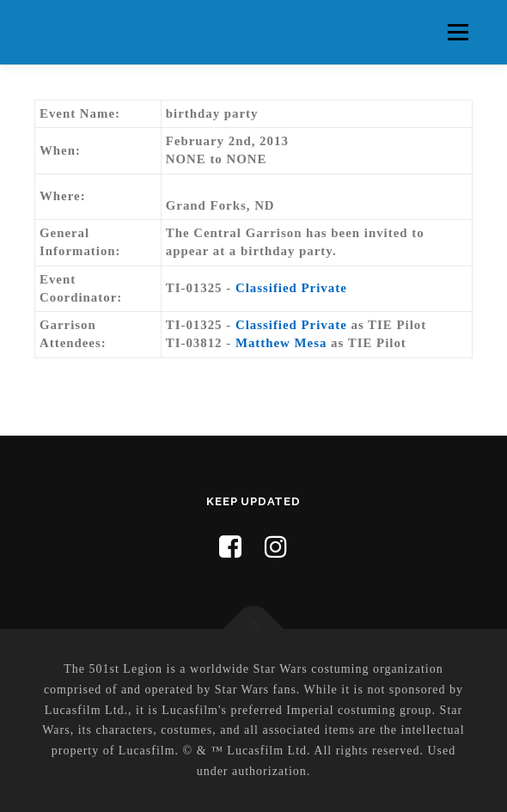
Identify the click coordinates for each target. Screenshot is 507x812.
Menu (458, 32)
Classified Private (291, 288)
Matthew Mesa (281, 343)
